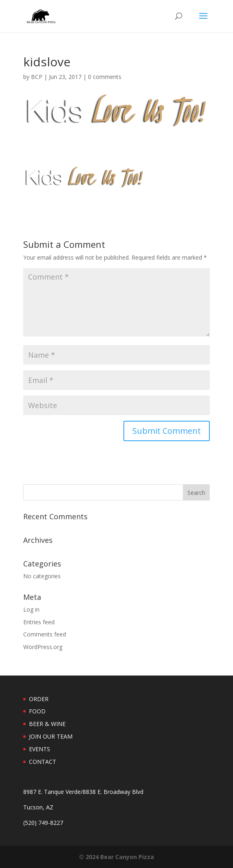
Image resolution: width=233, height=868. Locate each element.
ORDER (39, 699)
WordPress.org (43, 647)
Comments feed (45, 634)
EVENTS (40, 749)
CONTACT (43, 762)
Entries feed (39, 622)
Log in (31, 609)
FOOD (37, 711)
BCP (37, 77)
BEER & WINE (47, 724)
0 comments (105, 77)
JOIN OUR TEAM (51, 736)
